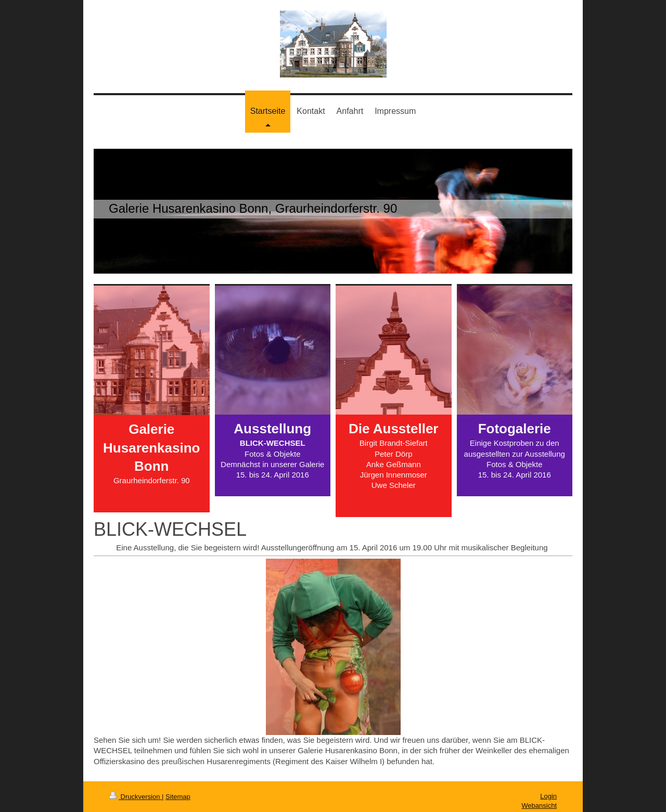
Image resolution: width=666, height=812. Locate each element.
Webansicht (539, 805)
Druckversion (136, 797)
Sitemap (178, 797)
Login (548, 796)
